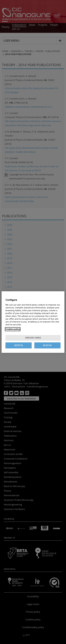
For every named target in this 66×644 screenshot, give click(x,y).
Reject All (47, 345)
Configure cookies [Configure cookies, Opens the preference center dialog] (33, 338)
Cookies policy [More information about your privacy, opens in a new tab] (13, 329)
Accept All (19, 345)
